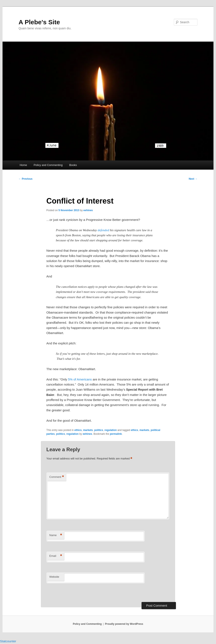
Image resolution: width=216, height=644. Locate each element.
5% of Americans (80, 379)
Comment (57, 477)
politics (99, 430)
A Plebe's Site (39, 22)
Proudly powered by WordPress (124, 624)
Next (193, 179)
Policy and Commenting (48, 165)
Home (23, 165)
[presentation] (75, 593)
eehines (88, 210)
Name (56, 535)
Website (54, 577)
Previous (26, 179)
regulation (111, 430)
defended (103, 230)
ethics (78, 430)
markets (88, 430)
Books (73, 165)
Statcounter (8, 641)
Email (56, 556)
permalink (116, 434)
